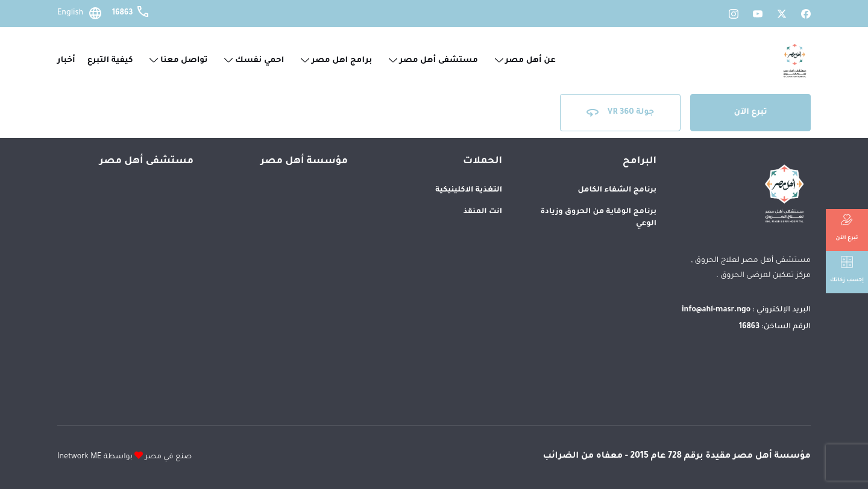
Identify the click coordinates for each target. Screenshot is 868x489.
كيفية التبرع (110, 61)
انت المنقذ (483, 212)
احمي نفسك (255, 61)
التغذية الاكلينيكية (469, 190)
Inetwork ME (79, 457)
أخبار (66, 61)
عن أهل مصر (525, 61)
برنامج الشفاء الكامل (617, 190)
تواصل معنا (178, 61)
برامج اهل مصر (336, 61)
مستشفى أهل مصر (433, 61)
